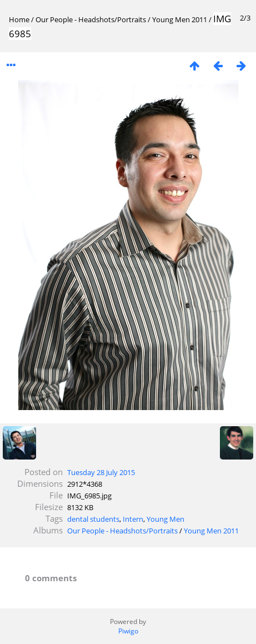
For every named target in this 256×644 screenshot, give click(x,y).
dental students (93, 519)
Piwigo (128, 631)
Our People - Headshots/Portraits (91, 19)
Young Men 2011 (180, 19)
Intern (133, 519)
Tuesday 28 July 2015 (101, 472)
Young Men (165, 519)
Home (19, 19)
